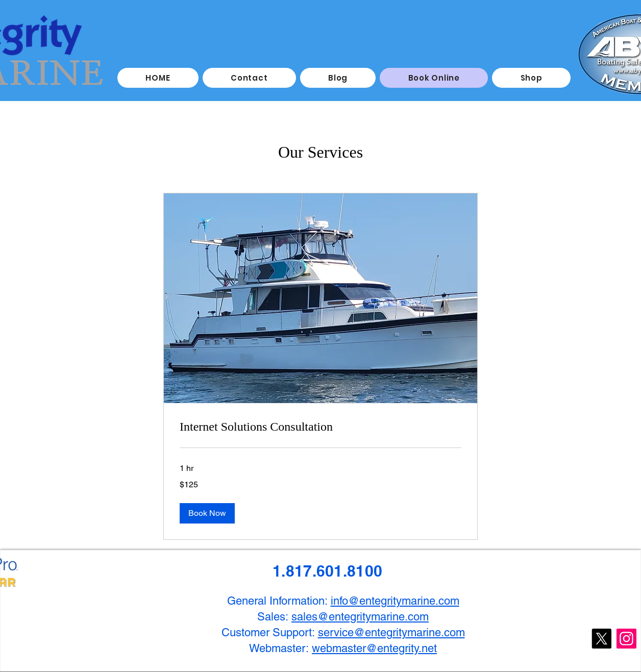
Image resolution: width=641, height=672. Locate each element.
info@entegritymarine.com (395, 601)
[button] (207, 513)
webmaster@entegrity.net (374, 648)
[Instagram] (626, 639)
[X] (601, 639)
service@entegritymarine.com (391, 632)
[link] (320, 427)
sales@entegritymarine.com (360, 617)
